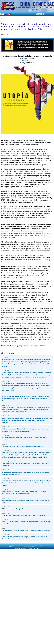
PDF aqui (43, 346)
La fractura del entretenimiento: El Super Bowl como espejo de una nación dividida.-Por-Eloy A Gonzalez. (25, 472)
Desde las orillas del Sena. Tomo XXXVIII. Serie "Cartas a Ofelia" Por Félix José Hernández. (26, 464)
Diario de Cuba (27, 60)
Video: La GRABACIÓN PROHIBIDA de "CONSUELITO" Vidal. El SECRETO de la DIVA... (26, 500)
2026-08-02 (40, 14)
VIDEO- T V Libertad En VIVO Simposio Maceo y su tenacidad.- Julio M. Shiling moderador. (26, 522)
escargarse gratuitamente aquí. (24, 346)
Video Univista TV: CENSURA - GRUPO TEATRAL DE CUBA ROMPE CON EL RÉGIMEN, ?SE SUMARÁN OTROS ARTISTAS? (24, 492)
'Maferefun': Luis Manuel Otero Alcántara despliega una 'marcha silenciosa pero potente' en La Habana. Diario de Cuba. (26, 429)
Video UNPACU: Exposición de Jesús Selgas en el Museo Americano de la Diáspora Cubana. (24, 537)
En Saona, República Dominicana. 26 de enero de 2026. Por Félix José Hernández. (23, 438)
